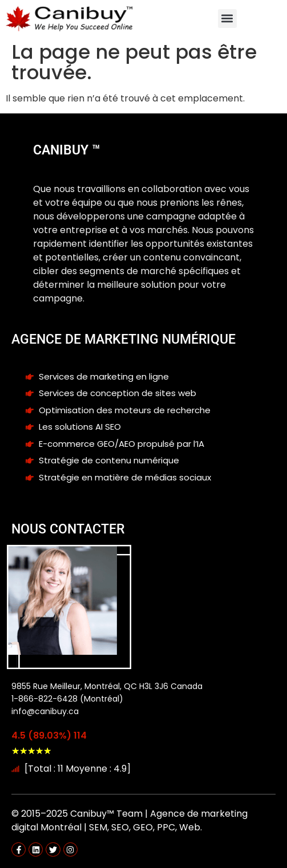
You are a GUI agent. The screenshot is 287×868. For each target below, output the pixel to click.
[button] (227, 19)
